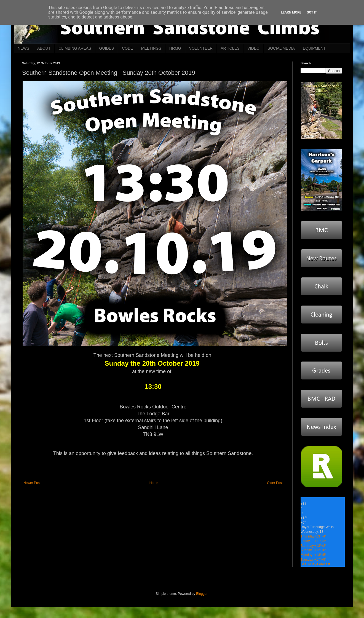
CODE (127, 48)
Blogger (202, 594)
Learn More (291, 12)
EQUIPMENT (314, 48)
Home (154, 483)
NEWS (23, 48)
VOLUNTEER (201, 48)
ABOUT (44, 48)
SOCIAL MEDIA (281, 48)
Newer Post (32, 483)
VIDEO (253, 48)
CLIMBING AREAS (75, 48)
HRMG (175, 48)
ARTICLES (230, 48)
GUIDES (107, 48)
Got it (312, 12)
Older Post (275, 483)
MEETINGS (151, 48)
